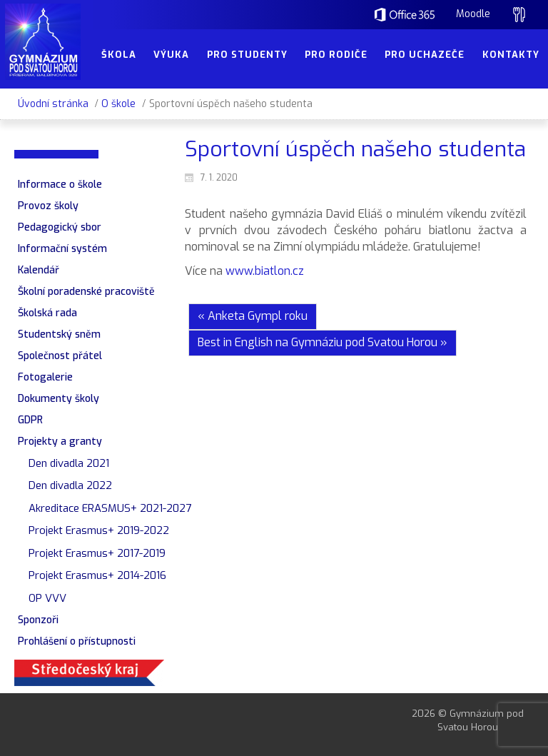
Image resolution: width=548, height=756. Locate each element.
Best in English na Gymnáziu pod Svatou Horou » (323, 342)
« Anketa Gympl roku (253, 316)
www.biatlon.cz (263, 271)
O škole (118, 104)
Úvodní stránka (53, 104)
